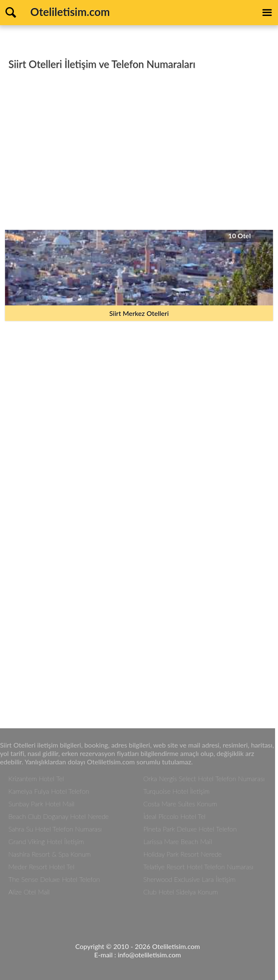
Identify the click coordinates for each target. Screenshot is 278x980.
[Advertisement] (139, 154)
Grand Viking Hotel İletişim (46, 841)
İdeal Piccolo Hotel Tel (174, 816)
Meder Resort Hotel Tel (41, 867)
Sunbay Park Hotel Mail (41, 804)
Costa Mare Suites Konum (180, 804)
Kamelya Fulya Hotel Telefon (49, 791)
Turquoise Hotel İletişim (176, 791)
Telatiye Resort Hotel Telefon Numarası (198, 867)
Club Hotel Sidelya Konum (181, 892)
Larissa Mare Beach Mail (178, 841)
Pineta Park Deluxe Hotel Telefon (190, 829)
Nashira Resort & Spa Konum (50, 854)
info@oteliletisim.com (149, 955)
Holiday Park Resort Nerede (182, 854)
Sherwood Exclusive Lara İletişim (189, 879)
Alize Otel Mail (29, 892)
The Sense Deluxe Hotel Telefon (54, 879)
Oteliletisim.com (70, 12)
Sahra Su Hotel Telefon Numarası (55, 829)
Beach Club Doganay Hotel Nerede (59, 816)
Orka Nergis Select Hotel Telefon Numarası (204, 778)
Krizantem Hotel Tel (36, 778)
